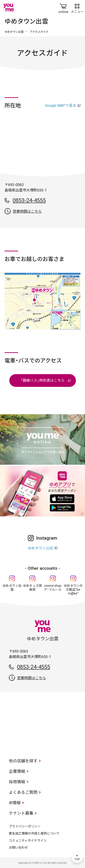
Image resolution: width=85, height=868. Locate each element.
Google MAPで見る (61, 106)
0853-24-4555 (29, 200)
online (63, 8)
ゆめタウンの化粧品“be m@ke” (73, 590)
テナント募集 (21, 813)
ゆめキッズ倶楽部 (32, 588)
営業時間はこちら (27, 211)
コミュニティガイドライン (28, 840)
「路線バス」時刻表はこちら (43, 380)
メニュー (77, 8)
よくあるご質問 (23, 792)
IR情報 (15, 803)
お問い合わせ (18, 848)
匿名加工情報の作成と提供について (34, 833)
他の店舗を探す (23, 761)
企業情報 (17, 771)
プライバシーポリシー (25, 826)
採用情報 (17, 782)
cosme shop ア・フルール (53, 588)
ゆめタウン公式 (40, 548)
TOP (77, 857)
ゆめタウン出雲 (14, 32)
